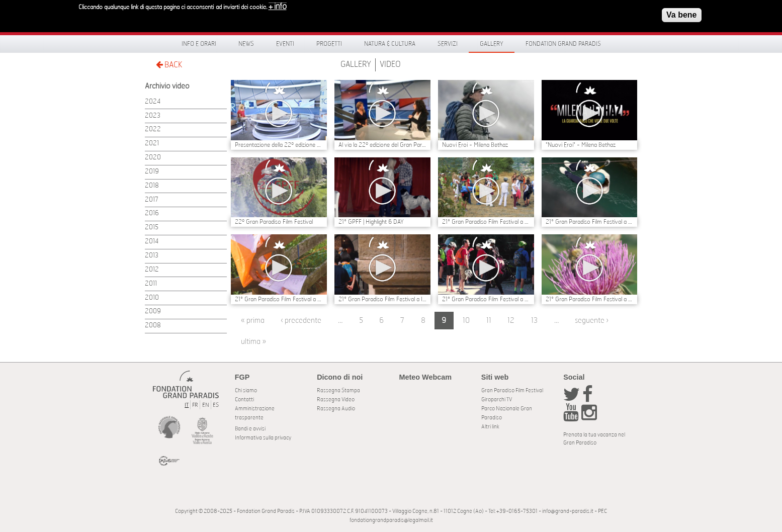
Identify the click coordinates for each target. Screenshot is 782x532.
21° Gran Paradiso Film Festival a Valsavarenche (590, 222)
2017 (152, 200)
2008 (153, 326)
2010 (152, 298)
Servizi (448, 44)
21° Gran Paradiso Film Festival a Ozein (279, 299)
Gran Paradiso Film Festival (512, 390)
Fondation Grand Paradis (563, 44)
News (246, 44)
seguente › (592, 321)
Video (390, 64)
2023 (153, 116)
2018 (152, 186)
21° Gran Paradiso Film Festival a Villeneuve (486, 222)
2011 (151, 284)
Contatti (244, 400)
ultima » (253, 342)
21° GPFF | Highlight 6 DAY (371, 222)
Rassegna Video (336, 400)
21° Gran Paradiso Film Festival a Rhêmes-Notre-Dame (590, 299)
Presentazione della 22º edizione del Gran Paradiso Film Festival (279, 145)
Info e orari (199, 44)
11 (489, 321)
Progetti (329, 44)
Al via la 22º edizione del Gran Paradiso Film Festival (382, 145)
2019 (152, 172)
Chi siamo (246, 390)
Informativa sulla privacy (263, 438)
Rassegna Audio (336, 409)
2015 (152, 228)
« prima (253, 321)
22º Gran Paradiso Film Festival (274, 222)
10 (466, 321)
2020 (153, 158)
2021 (152, 144)
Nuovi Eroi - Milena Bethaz (475, 145)
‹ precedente (301, 321)
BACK (169, 65)
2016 (152, 213)
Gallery (492, 44)
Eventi (285, 44)
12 (511, 321)
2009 (153, 312)
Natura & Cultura (390, 44)
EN (206, 405)
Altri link (490, 427)
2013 (152, 256)
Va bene (681, 12)
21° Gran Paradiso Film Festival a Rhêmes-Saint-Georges (486, 299)
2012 (152, 270)
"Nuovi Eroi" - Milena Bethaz (581, 145)
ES (216, 405)
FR (195, 405)
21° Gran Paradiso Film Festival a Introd (382, 299)
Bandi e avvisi (250, 429)
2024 (153, 102)
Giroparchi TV (497, 400)
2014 (152, 242)
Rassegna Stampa (338, 390)
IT (187, 405)
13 (534, 321)
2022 (153, 129)
